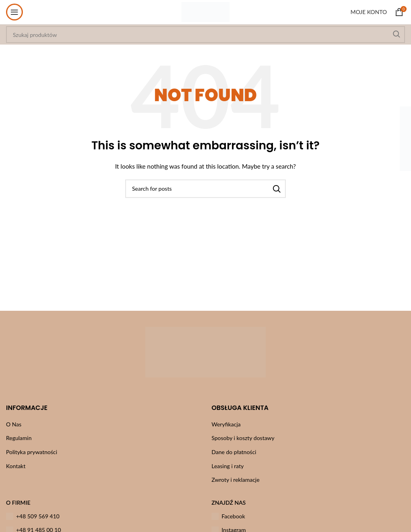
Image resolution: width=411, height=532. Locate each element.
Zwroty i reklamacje (236, 480)
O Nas (14, 424)
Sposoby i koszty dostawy (243, 438)
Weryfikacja (226, 424)
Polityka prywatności (32, 452)
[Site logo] (205, 11)
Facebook (228, 516)
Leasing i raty (228, 466)
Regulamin (19, 438)
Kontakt (16, 466)
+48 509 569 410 (33, 516)
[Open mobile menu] (14, 12)
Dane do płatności (234, 452)
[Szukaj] (205, 189)
